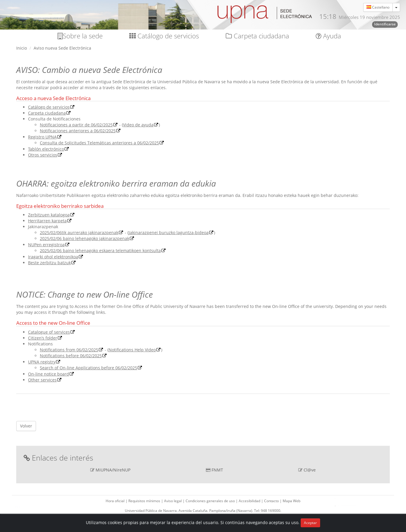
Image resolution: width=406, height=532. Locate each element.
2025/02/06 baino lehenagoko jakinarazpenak (85, 238)
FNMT (217, 470)
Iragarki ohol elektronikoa (53, 257)
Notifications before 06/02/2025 (71, 356)
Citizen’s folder (43, 338)
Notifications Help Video (132, 350)
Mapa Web (292, 501)
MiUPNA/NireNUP (113, 470)
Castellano (378, 7)
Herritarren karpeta (47, 221)
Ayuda (328, 36)
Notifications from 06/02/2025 (69, 350)
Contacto (272, 501)
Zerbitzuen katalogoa (49, 215)
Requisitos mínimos (145, 501)
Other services (42, 380)
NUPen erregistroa (46, 245)
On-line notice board (49, 374)
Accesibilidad (250, 501)
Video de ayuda (138, 125)
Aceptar (310, 523)
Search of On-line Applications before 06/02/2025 (89, 368)
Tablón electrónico (46, 149)
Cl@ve (310, 470)
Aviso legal (173, 501)
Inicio (22, 48)
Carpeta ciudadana (257, 36)
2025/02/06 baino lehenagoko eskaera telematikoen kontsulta (100, 251)
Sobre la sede (80, 36)
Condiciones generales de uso (211, 501)
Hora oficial (116, 501)
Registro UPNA (42, 137)
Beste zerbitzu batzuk (49, 263)
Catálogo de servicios (164, 36)
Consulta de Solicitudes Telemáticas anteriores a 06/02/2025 (99, 143)
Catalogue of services (49, 332)
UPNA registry (42, 362)
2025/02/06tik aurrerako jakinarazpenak (79, 232)
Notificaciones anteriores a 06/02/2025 (78, 131)
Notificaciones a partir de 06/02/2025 (76, 125)
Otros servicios (43, 155)
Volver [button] (26, 426)
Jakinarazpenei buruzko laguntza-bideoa (169, 232)
